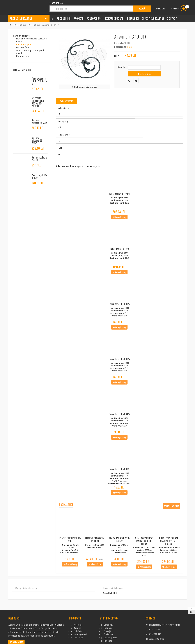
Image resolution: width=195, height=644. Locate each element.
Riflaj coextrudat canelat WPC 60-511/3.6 (144, 549)
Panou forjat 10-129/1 (119, 195)
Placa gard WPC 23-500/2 (119, 548)
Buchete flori (22, 47)
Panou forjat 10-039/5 (119, 477)
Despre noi (133, 18)
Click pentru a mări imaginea (84, 87)
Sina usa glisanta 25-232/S (37, 141)
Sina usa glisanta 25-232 (39, 122)
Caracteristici (67, 101)
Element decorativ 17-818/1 (95, 548)
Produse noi (64, 18)
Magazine (77, 636)
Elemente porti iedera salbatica (31, 39)
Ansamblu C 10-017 (111, 601)
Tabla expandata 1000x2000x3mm (39, 81)
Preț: (116, 56)
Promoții (79, 18)
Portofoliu (93, 18)
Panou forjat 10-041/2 (119, 421)
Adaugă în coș (144, 74)
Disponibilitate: (120, 47)
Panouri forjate (20, 25)
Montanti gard (23, 56)
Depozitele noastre (153, 18)
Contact (172, 18)
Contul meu (108, 633)
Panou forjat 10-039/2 (119, 308)
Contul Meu (161, 8)
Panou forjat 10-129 (119, 252)
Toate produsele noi (171, 515)
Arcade (20, 53)
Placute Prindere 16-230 (70, 548)
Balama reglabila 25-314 (39, 159)
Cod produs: (119, 43)
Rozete (20, 41)
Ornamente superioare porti (30, 50)
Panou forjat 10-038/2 (119, 364)
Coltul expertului (80, 642)
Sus (191, 620)
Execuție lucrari (115, 18)
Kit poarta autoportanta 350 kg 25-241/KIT (38, 102)
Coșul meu (108, 636)
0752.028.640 (155, 642)
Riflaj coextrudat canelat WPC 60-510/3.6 (169, 549)
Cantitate (121, 67)
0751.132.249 (155, 637)
